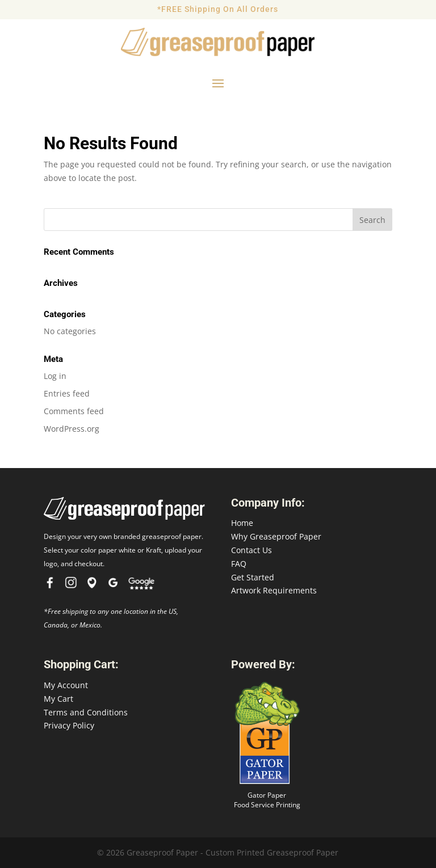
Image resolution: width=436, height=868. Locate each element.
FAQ (239, 564)
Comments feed (74, 411)
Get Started (253, 577)
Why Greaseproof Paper (276, 536)
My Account (66, 685)
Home (242, 523)
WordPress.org (72, 429)
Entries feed (67, 393)
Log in (55, 376)
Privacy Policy (69, 725)
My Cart (58, 699)
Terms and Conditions (86, 712)
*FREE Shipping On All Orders (218, 9)
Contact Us (251, 550)
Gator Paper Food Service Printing (267, 800)
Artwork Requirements (274, 590)
